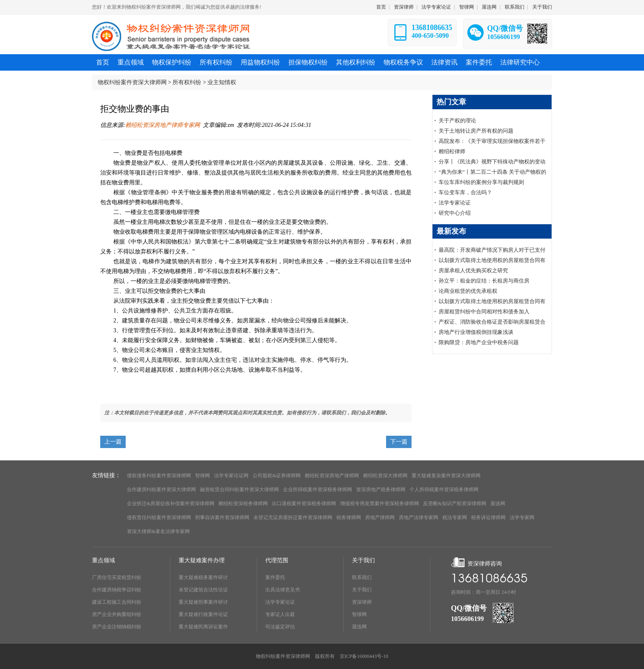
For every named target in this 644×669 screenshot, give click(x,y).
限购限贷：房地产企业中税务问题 (479, 342)
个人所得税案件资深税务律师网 (444, 490)
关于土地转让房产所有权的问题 (476, 131)
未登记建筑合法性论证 (203, 590)
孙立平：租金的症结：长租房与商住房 (484, 281)
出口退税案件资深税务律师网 (304, 503)
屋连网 (489, 7)
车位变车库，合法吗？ (465, 192)
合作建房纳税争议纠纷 (117, 590)
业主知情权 (222, 82)
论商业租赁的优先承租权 (468, 291)
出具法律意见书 (283, 590)
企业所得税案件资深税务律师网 (317, 490)
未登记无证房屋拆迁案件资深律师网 (293, 517)
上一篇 (113, 442)
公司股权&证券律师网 (277, 476)
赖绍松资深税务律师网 (243, 503)
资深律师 (404, 7)
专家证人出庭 (280, 614)
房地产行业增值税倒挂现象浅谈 (476, 332)
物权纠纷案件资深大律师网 (132, 82)
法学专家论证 (436, 7)
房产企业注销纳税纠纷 (117, 627)
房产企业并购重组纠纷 (117, 614)
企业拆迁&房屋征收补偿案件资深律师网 (171, 503)
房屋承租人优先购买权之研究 (473, 270)
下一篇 (399, 442)
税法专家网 (455, 517)
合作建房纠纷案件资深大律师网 (161, 490)
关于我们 (542, 7)
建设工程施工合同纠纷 (117, 602)
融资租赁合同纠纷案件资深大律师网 (239, 490)
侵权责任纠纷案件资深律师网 (159, 517)
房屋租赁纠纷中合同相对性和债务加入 (484, 312)
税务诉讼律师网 (488, 517)
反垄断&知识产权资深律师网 (454, 503)
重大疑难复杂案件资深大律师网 (446, 476)
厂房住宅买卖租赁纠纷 (117, 577)
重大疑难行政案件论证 (203, 614)
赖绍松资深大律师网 (385, 476)
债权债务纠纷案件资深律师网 (159, 476)
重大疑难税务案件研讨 (203, 577)
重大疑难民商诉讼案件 (203, 627)
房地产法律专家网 (419, 517)
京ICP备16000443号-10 (364, 656)
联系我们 (515, 7)
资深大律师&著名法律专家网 (158, 531)
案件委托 (275, 577)
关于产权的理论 (457, 121)
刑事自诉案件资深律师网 (222, 517)
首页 (381, 7)
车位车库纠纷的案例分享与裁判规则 (481, 182)
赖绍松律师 (452, 151)
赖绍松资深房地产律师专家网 (163, 125)
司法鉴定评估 (280, 627)
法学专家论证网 (231, 476)
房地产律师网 (380, 517)
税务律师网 (349, 517)
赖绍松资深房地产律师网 (332, 476)
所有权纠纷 (187, 82)
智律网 (467, 7)
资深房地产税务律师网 (381, 490)
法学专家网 (522, 517)
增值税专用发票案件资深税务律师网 (379, 503)
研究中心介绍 (455, 213)
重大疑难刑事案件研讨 (203, 602)
